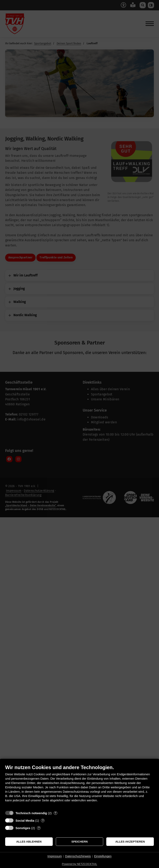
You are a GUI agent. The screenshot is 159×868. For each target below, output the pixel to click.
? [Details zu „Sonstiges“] (39, 828)
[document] (79, 786)
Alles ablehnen (29, 842)
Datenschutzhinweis (78, 856)
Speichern (79, 842)
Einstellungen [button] (103, 856)
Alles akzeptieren (130, 842)
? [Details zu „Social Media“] (43, 821)
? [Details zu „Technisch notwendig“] (55, 813)
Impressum (55, 856)
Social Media (25, 821)
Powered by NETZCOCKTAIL (79, 864)
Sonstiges (23, 828)
